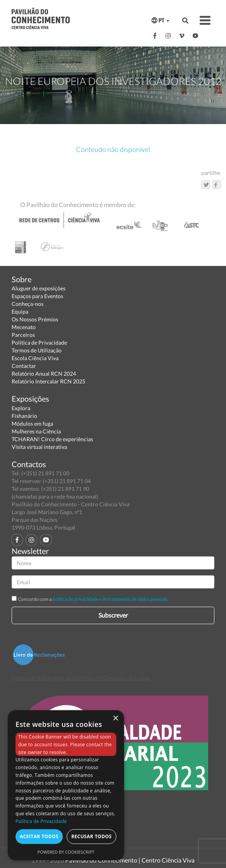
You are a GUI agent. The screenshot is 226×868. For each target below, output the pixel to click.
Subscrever (113, 615)
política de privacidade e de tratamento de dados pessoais (110, 599)
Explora (21, 408)
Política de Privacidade (39, 343)
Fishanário (24, 416)
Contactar (24, 366)
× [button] (115, 719)
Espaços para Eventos (37, 296)
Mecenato (24, 327)
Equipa (20, 311)
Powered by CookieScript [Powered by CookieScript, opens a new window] (66, 852)
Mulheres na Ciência (36, 431)
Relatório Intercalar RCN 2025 (48, 381)
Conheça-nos (28, 304)
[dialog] (66, 785)
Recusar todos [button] (91, 836)
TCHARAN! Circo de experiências (52, 439)
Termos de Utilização (37, 350)
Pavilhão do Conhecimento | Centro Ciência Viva (130, 860)
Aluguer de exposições (39, 288)
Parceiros (23, 335)
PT (160, 20)
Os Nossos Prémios (35, 319)
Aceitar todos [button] (39, 836)
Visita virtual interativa (39, 447)
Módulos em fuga (32, 424)
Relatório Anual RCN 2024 (44, 374)
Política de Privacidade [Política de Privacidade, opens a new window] (41, 821)
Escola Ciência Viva (35, 358)
